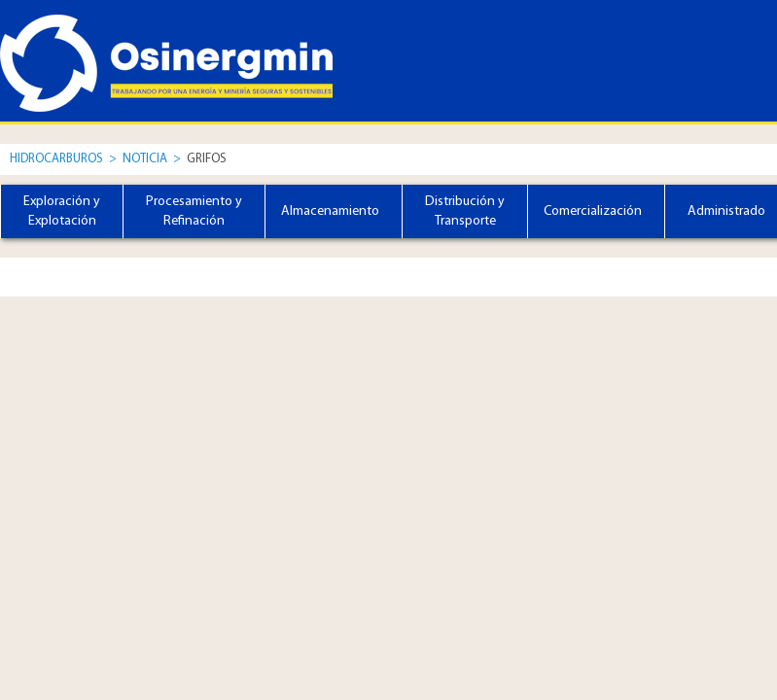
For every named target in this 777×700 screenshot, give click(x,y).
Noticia (146, 159)
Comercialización (593, 211)
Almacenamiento (330, 211)
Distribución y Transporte (465, 211)
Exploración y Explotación (62, 211)
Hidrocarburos (56, 159)
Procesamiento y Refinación (194, 211)
